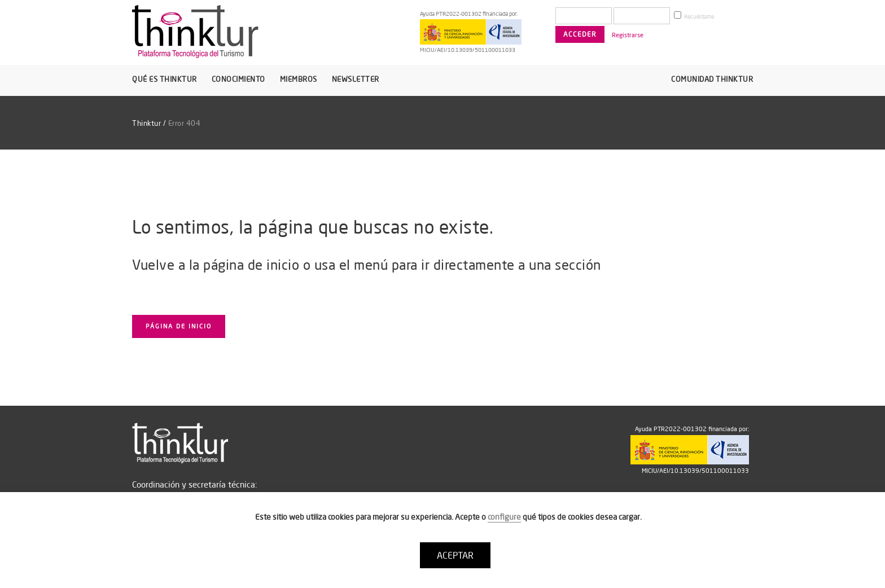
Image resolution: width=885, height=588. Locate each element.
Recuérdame (694, 16)
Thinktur (146, 123)
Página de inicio (179, 326)
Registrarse (628, 35)
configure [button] (504, 517)
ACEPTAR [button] (455, 555)
